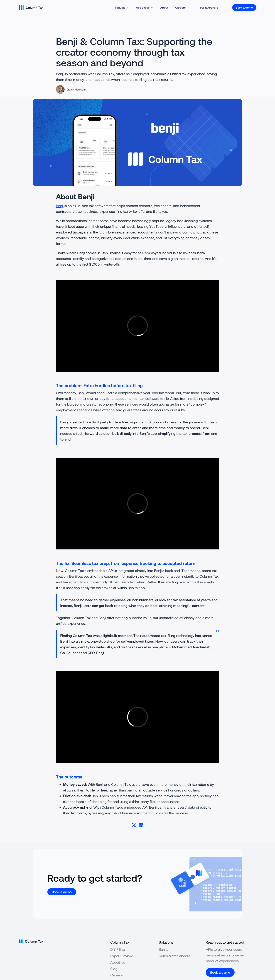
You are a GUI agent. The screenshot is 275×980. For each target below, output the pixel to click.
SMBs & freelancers (174, 956)
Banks (164, 949)
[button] (121, 7)
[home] (31, 7)
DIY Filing (118, 949)
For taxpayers (209, 7)
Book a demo (244, 7)
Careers (180, 7)
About (164, 7)
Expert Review (121, 956)
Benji (60, 206)
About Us (118, 962)
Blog (114, 969)
